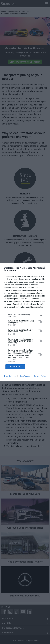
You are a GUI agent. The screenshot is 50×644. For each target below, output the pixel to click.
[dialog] (25, 322)
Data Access (25, 376)
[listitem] (25, 315)
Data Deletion (10, 376)
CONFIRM (15, 367)
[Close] (45, 268)
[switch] (40, 322)
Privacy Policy (40, 376)
